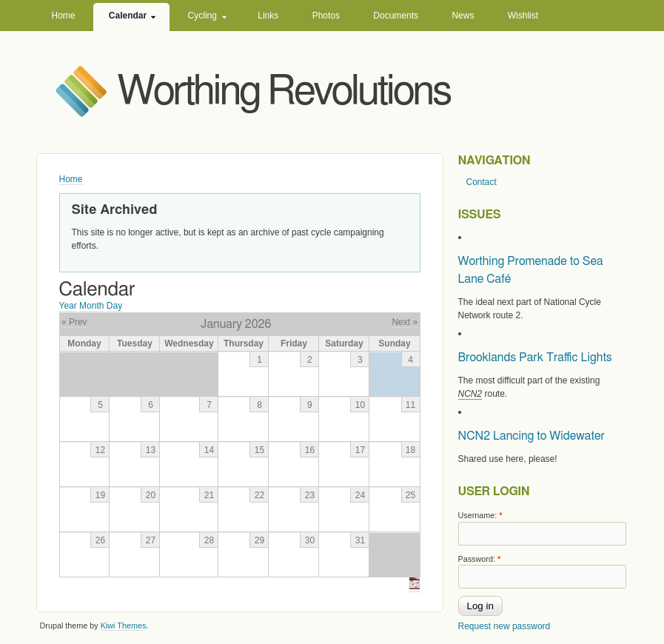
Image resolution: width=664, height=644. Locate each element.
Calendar (128, 16)
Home (64, 16)
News (463, 16)
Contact (482, 182)
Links (268, 16)
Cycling (202, 16)
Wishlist (523, 16)
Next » (405, 322)
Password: (480, 559)
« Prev (74, 322)
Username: (480, 515)
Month (91, 306)
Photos (326, 16)
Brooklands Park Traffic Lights (535, 358)
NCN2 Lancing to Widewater (531, 436)
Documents (396, 16)
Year (68, 306)
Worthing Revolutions (284, 92)
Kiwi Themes (124, 625)
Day (114, 306)
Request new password (504, 626)
